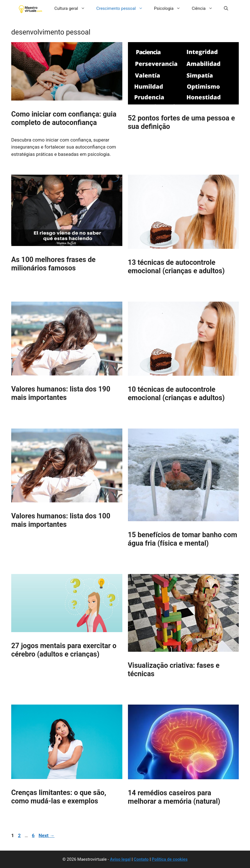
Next (47, 835)
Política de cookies (170, 859)
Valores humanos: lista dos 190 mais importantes (61, 393)
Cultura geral (73, 8)
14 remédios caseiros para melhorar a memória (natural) (174, 797)
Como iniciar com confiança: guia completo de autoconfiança (64, 118)
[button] (226, 8)
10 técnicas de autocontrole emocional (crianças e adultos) (176, 394)
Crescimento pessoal (122, 8)
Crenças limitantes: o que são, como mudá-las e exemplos (59, 797)
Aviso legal (120, 859)
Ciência (205, 8)
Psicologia (170, 8)
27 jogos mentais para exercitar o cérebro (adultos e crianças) (64, 650)
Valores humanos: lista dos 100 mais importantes (61, 520)
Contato (141, 859)
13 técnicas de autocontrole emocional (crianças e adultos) (176, 267)
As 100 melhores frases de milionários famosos (53, 264)
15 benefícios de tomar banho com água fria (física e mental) (183, 539)
